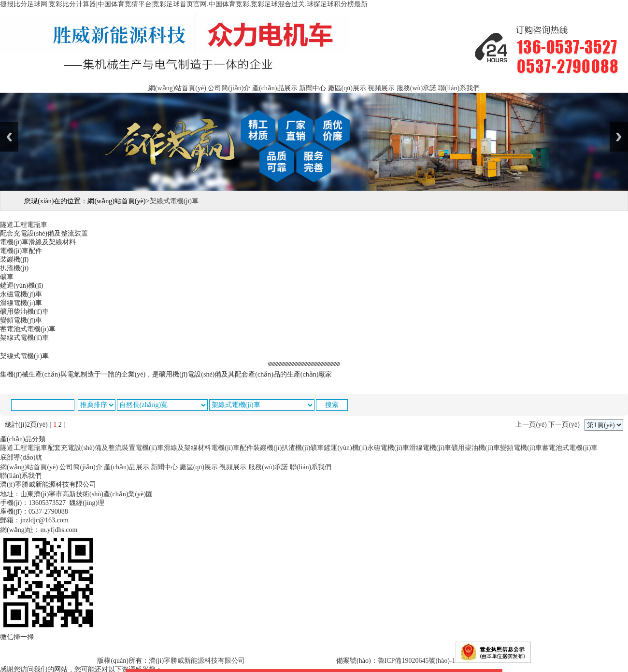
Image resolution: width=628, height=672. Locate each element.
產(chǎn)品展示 (275, 88)
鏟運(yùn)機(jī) (345, 448)
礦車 (317, 448)
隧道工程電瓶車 (24, 448)
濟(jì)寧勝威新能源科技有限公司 (197, 661)
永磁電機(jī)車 (388, 448)
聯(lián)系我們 (459, 88)
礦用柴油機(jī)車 (476, 448)
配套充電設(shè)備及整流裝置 (91, 448)
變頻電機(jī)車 (521, 448)
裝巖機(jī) (267, 448)
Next (619, 137)
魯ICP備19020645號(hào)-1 (417, 661)
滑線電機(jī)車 (430, 448)
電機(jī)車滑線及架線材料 (173, 448)
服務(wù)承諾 (416, 88)
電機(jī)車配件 (232, 448)
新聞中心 (313, 88)
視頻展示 (381, 88)
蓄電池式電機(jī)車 (570, 448)
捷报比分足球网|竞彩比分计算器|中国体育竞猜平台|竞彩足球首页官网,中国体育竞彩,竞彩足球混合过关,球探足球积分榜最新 (184, 4)
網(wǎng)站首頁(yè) (177, 88)
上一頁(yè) (531, 425)
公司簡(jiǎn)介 (229, 88)
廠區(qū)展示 (347, 88)
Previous (9, 137)
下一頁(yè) (564, 425)
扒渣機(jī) (296, 448)
